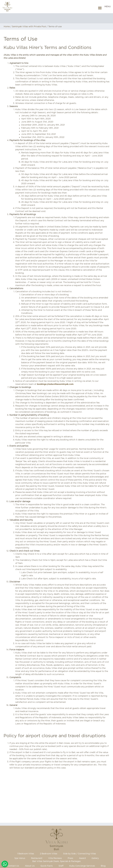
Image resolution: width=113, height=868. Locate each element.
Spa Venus (20, 858)
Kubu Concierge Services (82, 866)
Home (7, 27)
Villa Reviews (55, 858)
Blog (103, 866)
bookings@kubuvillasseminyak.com (55, 384)
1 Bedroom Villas (26, 854)
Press (70, 858)
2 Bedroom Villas (49, 854)
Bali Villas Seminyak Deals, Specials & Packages (56, 861)
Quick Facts (47, 866)
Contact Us (13, 866)
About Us (30, 866)
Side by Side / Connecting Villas (80, 854)
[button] (108, 8)
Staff (61, 866)
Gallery (95, 858)
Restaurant (37, 858)
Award (82, 858)
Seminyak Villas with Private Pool (29, 27)
